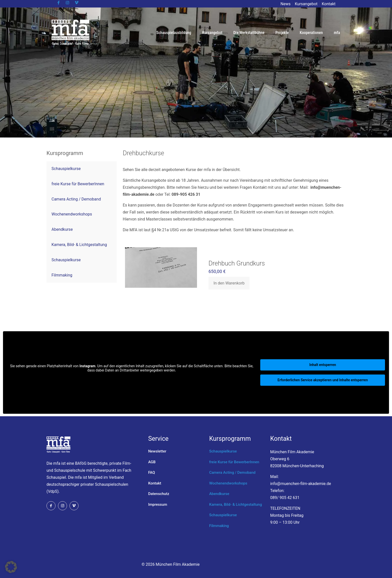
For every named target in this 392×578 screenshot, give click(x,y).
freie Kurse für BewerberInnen (234, 462)
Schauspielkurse (223, 451)
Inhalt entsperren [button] (323, 365)
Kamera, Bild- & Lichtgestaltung (236, 504)
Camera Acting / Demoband (232, 472)
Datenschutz (159, 494)
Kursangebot (306, 4)
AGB (152, 462)
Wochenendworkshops (228, 483)
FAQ (152, 472)
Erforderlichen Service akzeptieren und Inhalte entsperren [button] (323, 380)
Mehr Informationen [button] (132, 379)
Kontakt (329, 4)
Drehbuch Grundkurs (237, 263)
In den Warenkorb (229, 283)
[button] (11, 567)
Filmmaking (219, 526)
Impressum (158, 504)
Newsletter (157, 451)
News (285, 4)
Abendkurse (219, 494)
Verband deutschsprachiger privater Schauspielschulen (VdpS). (87, 484)
